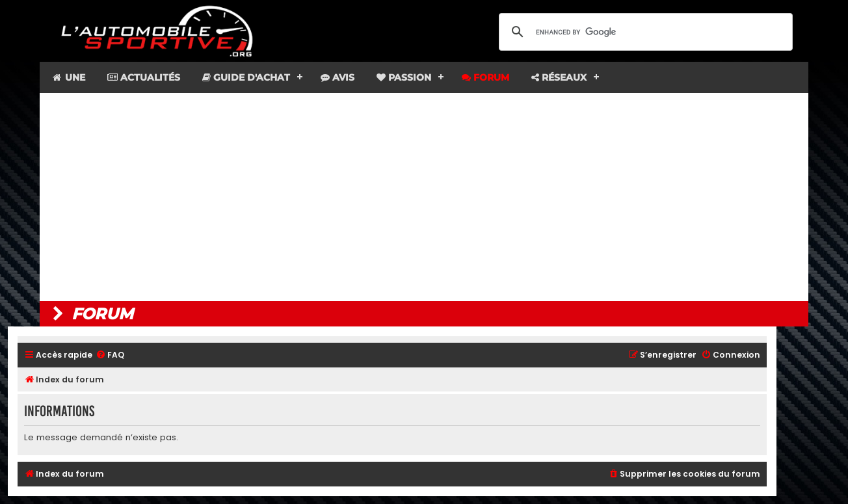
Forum (485, 77)
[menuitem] (110, 355)
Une (68, 77)
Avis (338, 77)
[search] (644, 32)
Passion (404, 77)
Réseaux (559, 77)
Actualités (144, 77)
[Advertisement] (424, 197)
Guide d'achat (246, 77)
